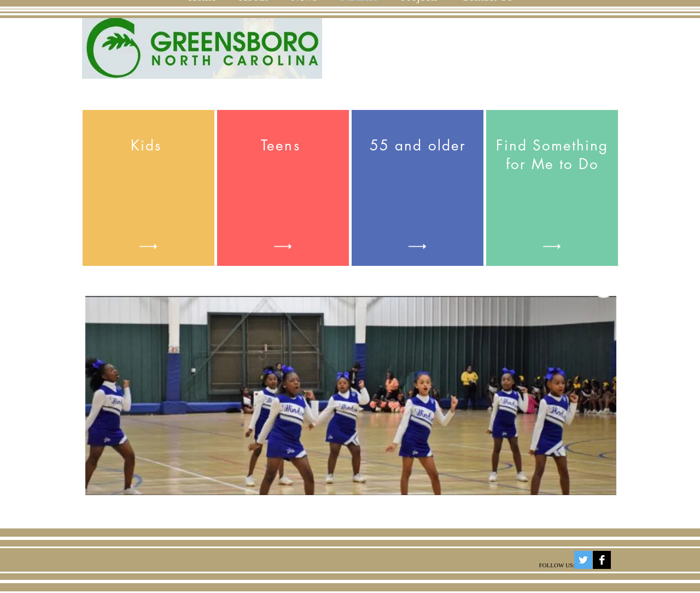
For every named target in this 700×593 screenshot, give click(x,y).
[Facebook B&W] (602, 560)
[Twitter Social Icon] (583, 560)
